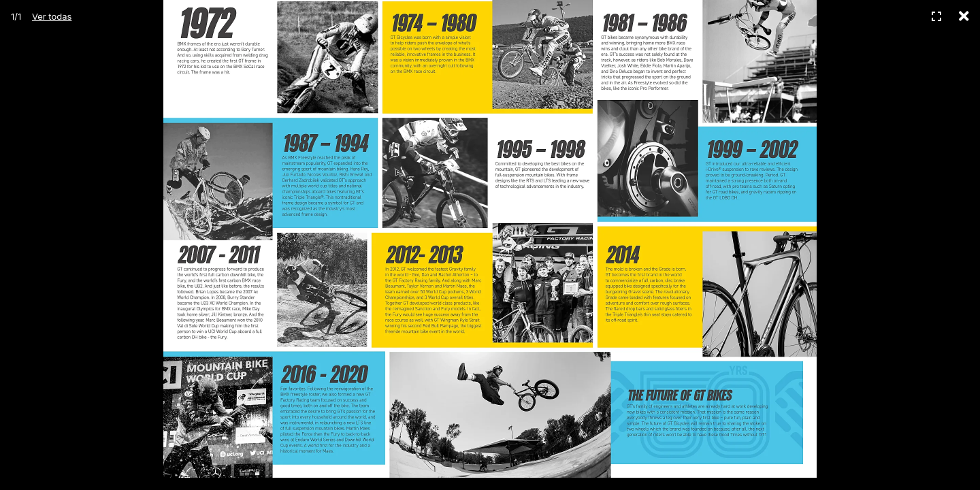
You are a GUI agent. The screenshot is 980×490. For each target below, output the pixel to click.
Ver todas (52, 16)
